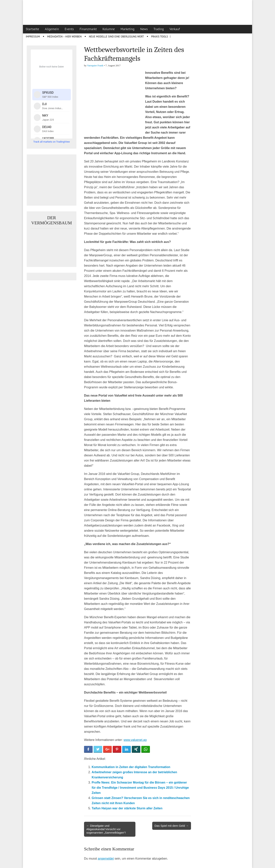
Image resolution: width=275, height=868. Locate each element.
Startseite (32, 29)
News (144, 29)
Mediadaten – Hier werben (64, 37)
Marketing (127, 29)
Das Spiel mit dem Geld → (172, 826)
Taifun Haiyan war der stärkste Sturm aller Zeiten (127, 808)
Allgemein (52, 29)
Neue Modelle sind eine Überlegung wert (116, 37)
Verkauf (175, 29)
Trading (159, 29)
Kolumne (109, 29)
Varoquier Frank (95, 65)
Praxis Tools (159, 37)
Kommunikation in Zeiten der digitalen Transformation (131, 767)
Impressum (33, 37)
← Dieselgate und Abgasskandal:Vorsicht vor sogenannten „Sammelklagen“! (106, 829)
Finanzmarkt (88, 29)
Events (69, 29)
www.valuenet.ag (135, 740)
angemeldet (106, 859)
